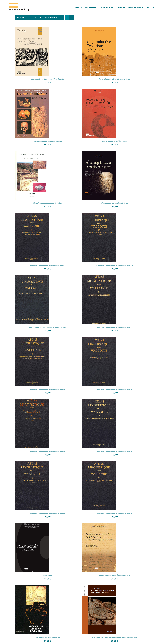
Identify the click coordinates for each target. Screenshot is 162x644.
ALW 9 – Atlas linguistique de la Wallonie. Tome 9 (114, 513)
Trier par (21, 17)
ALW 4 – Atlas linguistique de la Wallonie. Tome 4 (114, 389)
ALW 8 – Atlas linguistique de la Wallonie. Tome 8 (48, 513)
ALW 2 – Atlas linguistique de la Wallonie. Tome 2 (114, 327)
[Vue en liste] (72, 17)
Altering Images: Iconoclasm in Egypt (114, 203)
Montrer (51, 17)
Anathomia (48, 575)
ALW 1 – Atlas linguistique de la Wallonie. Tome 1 (48, 265)
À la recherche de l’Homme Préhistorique (48, 203)
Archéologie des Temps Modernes (48, 637)
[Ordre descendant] (41, 17)
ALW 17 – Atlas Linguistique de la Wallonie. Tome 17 (48, 327)
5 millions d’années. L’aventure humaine (48, 141)
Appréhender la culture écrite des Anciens (115, 575)
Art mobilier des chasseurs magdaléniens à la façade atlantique (115, 637)
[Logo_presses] (19, 4)
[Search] (153, 8)
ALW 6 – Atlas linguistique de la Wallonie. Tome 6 (114, 451)
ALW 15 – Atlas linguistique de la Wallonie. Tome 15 (114, 265)
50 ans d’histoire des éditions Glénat (114, 141)
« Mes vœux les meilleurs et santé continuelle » (48, 79)
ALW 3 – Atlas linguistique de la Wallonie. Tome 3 (48, 389)
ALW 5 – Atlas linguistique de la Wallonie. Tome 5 (48, 451)
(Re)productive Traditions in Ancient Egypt (114, 79)
